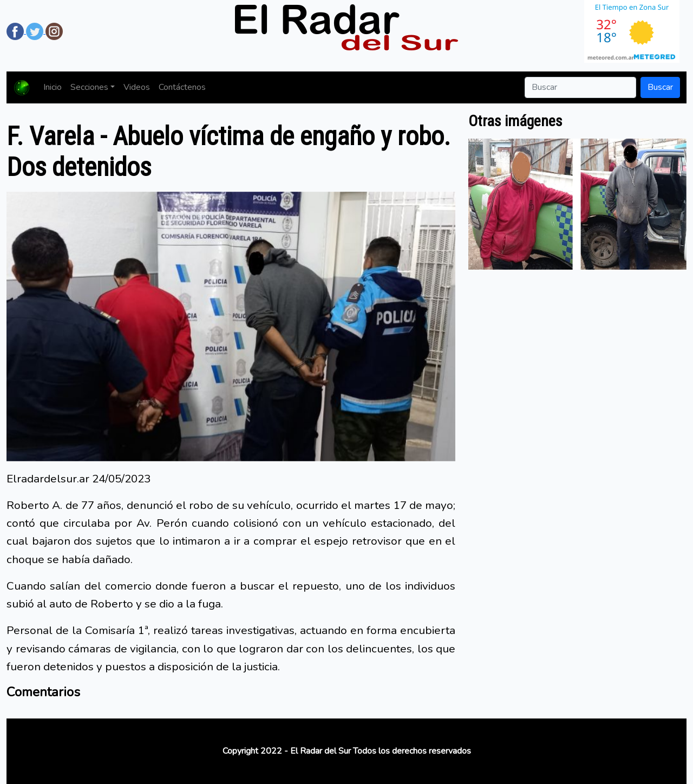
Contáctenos (182, 87)
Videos (137, 87)
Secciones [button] (89, 87)
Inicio (53, 87)
